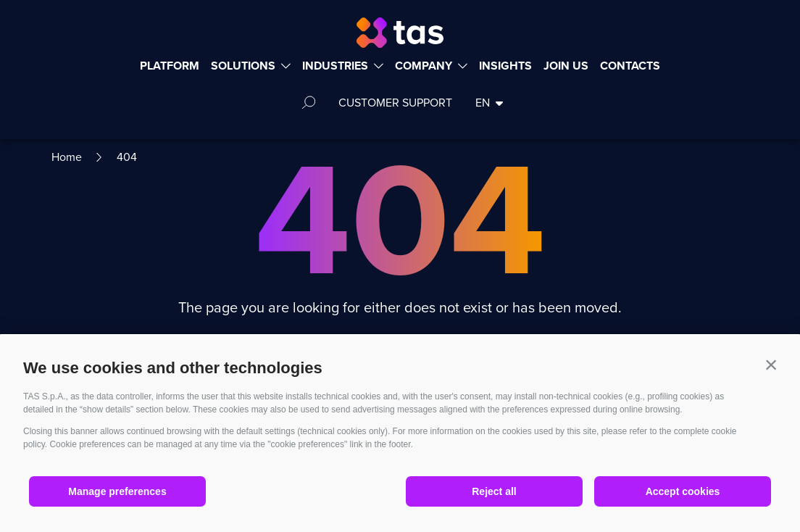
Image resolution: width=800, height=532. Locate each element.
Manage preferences (117, 491)
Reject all (494, 491)
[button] (771, 365)
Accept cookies (683, 491)
